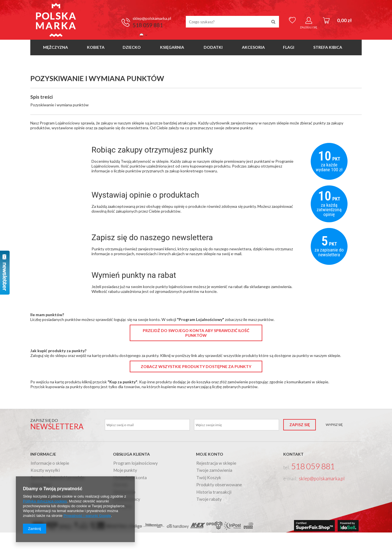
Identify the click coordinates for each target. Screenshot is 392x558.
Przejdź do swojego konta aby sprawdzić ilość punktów (196, 333)
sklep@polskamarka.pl (152, 18)
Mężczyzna (56, 47)
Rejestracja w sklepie (216, 463)
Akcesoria (253, 47)
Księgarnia (172, 47)
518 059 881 (148, 25)
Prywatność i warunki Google (87, 516)
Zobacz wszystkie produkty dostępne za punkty (196, 366)
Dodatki (213, 47)
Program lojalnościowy (136, 463)
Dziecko (132, 47)
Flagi (289, 47)
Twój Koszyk (209, 478)
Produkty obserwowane (219, 485)
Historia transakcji (214, 492)
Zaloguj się (309, 27)
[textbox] (232, 22)
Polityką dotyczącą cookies (45, 501)
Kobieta (96, 47)
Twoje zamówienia (214, 470)
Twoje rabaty (209, 499)
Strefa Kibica (328, 47)
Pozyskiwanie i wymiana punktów (59, 105)
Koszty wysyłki (45, 470)
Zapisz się (300, 425)
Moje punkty (125, 470)
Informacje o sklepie (50, 463)
